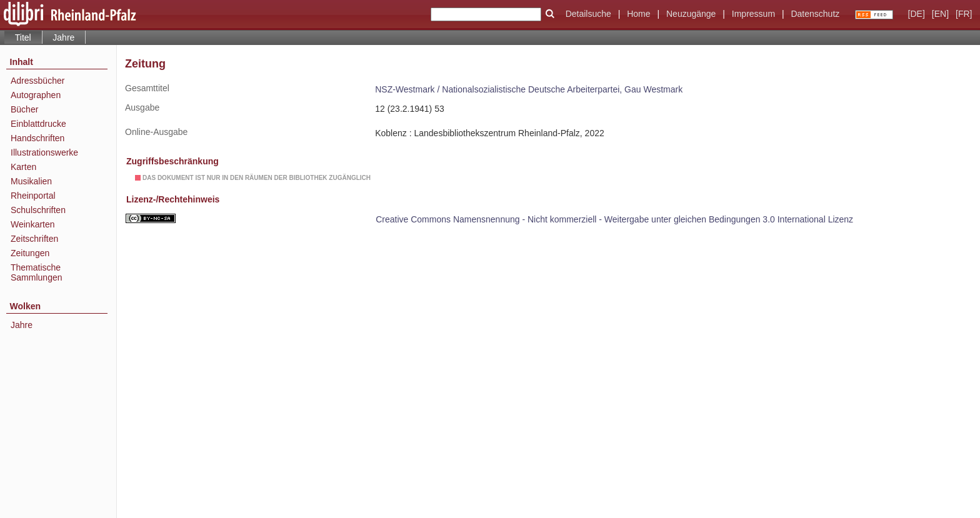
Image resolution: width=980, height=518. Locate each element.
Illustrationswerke (44, 152)
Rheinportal (33, 196)
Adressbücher (37, 81)
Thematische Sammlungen (37, 272)
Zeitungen (30, 253)
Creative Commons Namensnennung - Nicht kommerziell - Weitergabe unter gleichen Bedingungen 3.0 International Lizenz (614, 219)
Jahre (63, 37)
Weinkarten (33, 224)
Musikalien (31, 181)
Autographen (36, 95)
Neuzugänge (691, 14)
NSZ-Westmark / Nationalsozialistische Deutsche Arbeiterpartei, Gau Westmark (529, 89)
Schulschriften (38, 210)
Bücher (24, 109)
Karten (23, 167)
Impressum (753, 14)
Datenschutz (815, 14)
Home (638, 14)
